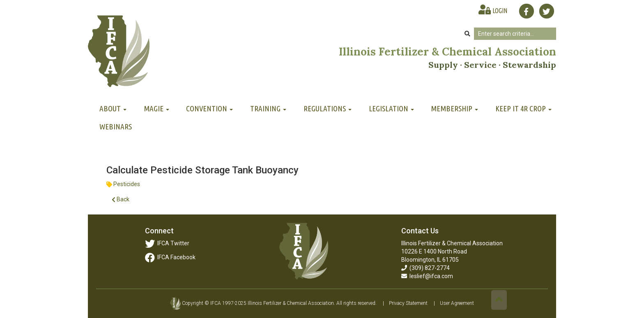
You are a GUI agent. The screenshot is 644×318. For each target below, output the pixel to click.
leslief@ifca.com (427, 276)
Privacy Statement (408, 303)
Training (268, 108)
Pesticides (127, 184)
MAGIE (156, 108)
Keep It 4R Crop (523, 108)
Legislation (391, 108)
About (113, 108)
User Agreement (457, 303)
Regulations (328, 108)
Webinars (116, 127)
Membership (454, 108)
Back (121, 199)
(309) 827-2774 (425, 268)
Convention (209, 108)
